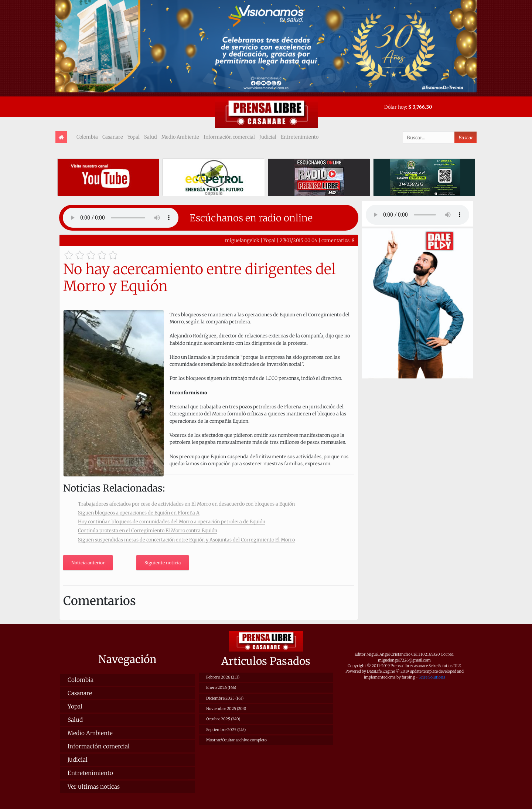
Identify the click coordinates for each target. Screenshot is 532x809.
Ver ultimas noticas (94, 787)
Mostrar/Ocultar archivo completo (236, 740)
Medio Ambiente (180, 137)
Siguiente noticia (163, 563)
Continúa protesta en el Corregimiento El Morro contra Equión (148, 530)
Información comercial (229, 137)
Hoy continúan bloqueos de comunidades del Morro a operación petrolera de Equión (172, 521)
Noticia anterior (88, 563)
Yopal (134, 137)
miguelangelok (242, 240)
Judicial (268, 137)
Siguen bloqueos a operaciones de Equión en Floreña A (139, 513)
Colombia (87, 137)
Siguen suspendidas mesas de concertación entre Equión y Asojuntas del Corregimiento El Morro (186, 540)
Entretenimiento (300, 137)
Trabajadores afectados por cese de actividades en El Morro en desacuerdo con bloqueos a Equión (186, 504)
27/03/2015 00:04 (299, 240)
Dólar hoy (395, 107)
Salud (151, 137)
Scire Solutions (432, 677)
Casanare (113, 137)
